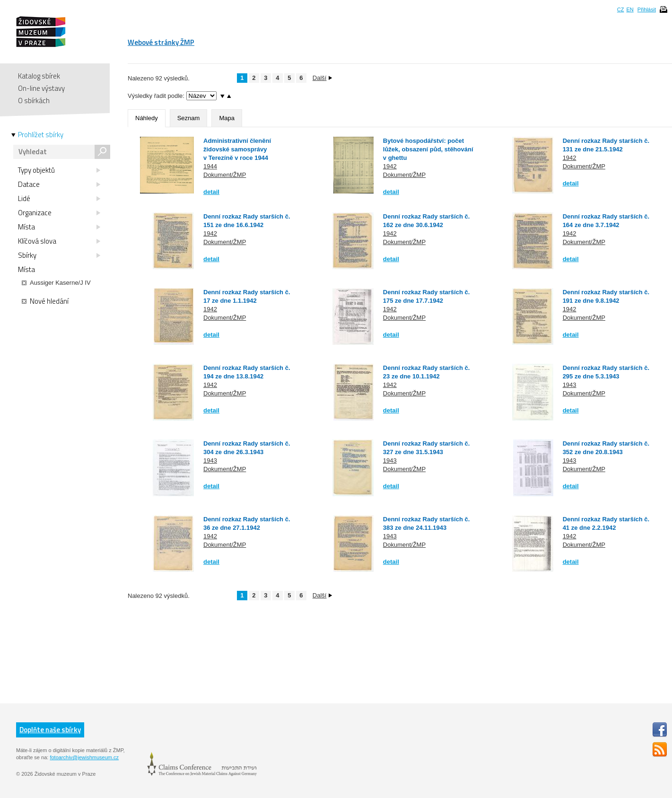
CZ (621, 9)
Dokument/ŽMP (225, 175)
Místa (59, 227)
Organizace (59, 213)
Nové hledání (45, 301)
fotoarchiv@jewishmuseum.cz (84, 757)
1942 (390, 166)
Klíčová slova (59, 241)
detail (211, 192)
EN (630, 9)
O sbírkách (34, 101)
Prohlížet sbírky (41, 135)
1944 (210, 166)
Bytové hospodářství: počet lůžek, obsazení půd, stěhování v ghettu (428, 149)
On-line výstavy (41, 88)
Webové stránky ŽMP (161, 42)
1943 (570, 385)
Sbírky (59, 255)
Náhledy (147, 118)
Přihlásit (647, 9)
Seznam (189, 118)
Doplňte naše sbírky (50, 730)
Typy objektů (59, 170)
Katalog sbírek (39, 76)
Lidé (59, 199)
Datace (59, 184)
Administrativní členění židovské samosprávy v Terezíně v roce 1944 (237, 149)
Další (323, 78)
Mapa (227, 118)
